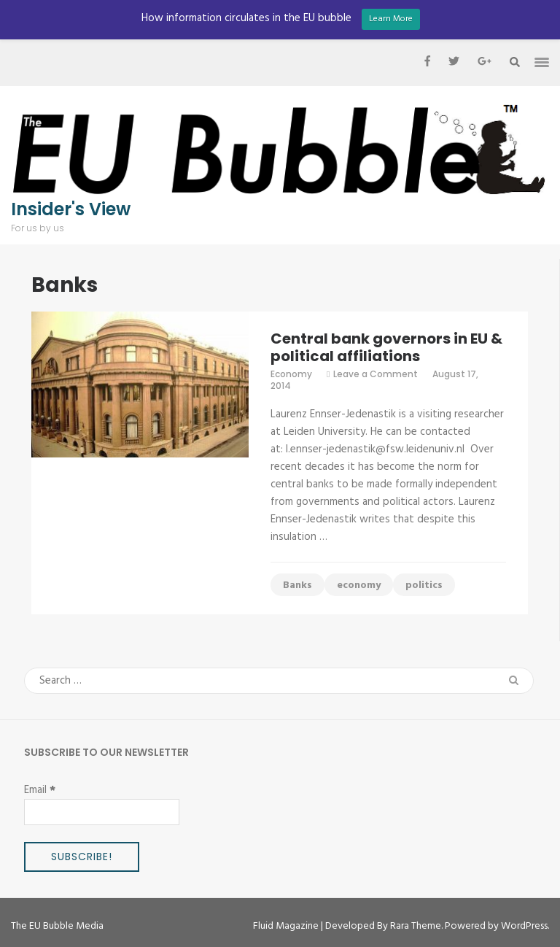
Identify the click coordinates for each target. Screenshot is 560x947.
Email (40, 790)
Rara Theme (416, 926)
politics (424, 585)
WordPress (524, 926)
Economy (291, 374)
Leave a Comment (376, 374)
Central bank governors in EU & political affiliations (386, 347)
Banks (297, 585)
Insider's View (71, 209)
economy (359, 585)
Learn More (391, 19)
